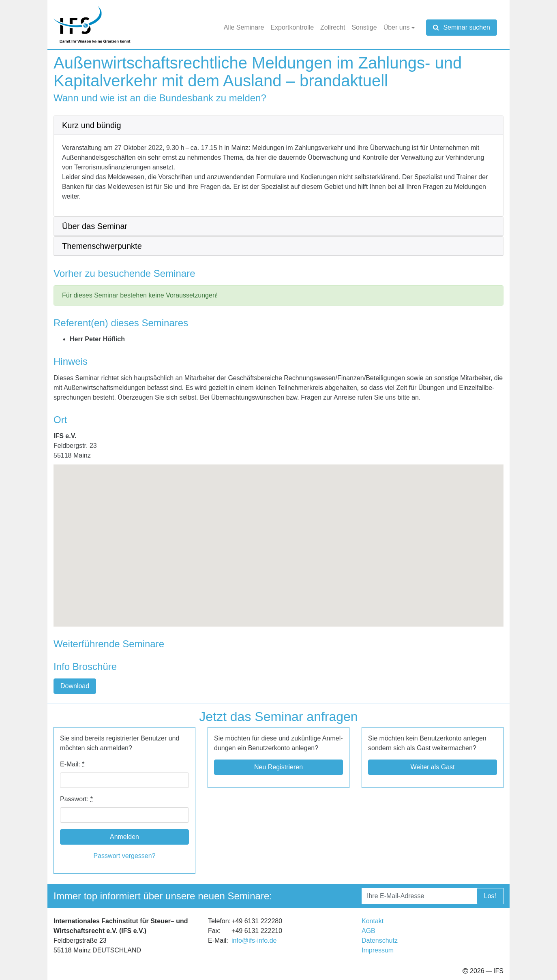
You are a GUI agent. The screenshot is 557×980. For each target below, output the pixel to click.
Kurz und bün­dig (92, 125)
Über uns (397, 27)
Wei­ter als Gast (432, 767)
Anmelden (124, 837)
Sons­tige (364, 27)
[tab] (278, 125)
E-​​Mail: (72, 764)
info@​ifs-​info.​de (254, 940)
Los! (490, 896)
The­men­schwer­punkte (102, 246)
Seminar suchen (462, 27)
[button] (278, 538)
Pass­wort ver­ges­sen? (125, 856)
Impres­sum (378, 950)
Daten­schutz (380, 940)
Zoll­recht (333, 27)
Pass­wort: (76, 799)
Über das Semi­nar (95, 226)
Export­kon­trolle (292, 27)
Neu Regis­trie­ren (278, 767)
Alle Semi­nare (244, 27)
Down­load (75, 686)
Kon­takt (373, 921)
